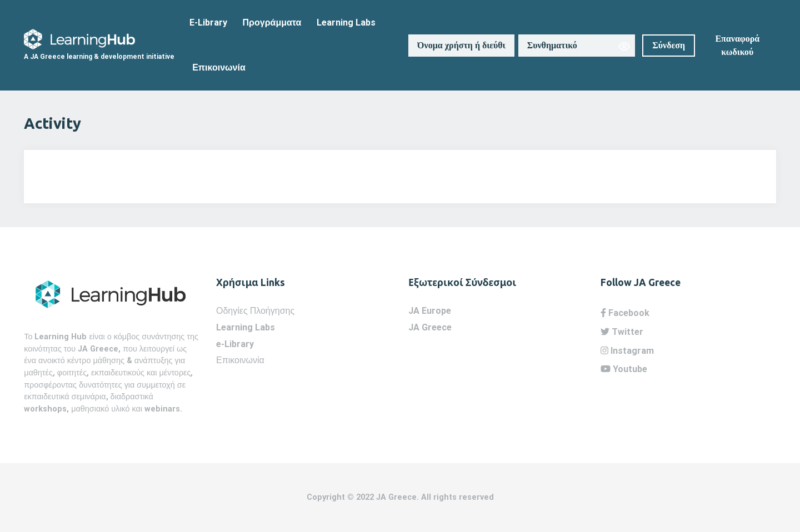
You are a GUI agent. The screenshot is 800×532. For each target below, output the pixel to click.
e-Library (235, 344)
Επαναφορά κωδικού (737, 46)
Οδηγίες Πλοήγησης (255, 311)
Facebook (625, 313)
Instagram (627, 351)
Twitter (622, 332)
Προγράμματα (272, 22)
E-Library (208, 22)
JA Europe (430, 311)
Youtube (624, 369)
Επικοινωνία (219, 67)
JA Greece (430, 327)
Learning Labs (346, 22)
